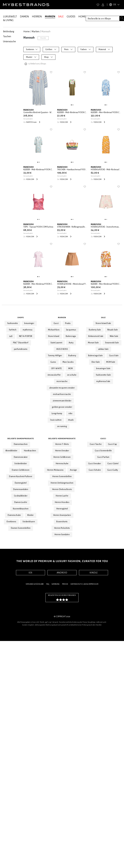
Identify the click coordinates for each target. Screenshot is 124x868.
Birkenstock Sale (96, 336)
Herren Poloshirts (62, 528)
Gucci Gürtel (113, 464)
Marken (62, 317)
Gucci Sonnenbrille (103, 451)
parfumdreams (21, 349)
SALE (61, 17)
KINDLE (94, 573)
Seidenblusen (29, 522)
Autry (71, 343)
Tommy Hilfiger (55, 356)
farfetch (13, 330)
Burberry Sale (95, 330)
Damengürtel (21, 483)
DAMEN (24, 17)
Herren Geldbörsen (62, 457)
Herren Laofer (62, 496)
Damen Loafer (21, 502)
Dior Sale (96, 362)
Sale (103, 317)
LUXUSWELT (10, 17)
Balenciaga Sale (95, 356)
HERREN (37, 17)
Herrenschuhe (62, 464)
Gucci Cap (112, 444)
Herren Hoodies (62, 502)
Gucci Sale (114, 356)
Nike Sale (114, 336)
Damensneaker (21, 457)
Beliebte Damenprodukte (21, 439)
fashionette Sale (103, 375)
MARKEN (50, 17)
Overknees (11, 522)
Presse (65, 584)
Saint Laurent (56, 343)
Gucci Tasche (96, 444)
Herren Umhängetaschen (62, 483)
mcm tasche (62, 381)
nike (70, 413)
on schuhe (72, 375)
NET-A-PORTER (26, 336)
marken (35, 31)
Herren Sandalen (62, 535)
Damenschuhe (14, 515)
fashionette (13, 323)
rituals (71, 420)
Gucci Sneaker (95, 464)
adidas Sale (103, 349)
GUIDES (71, 17)
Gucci (56, 323)
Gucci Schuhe (95, 470)
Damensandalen (21, 489)
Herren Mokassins (55, 470)
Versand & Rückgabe (35, 584)
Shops (21, 317)
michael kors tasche (62, 394)
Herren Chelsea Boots (62, 489)
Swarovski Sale (112, 343)
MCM (71, 368)
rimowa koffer (54, 375)
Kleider (31, 515)
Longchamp (57, 413)
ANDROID (62, 573)
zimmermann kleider (62, 401)
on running (62, 426)
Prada (68, 323)
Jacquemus (71, 330)
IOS (30, 573)
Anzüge (73, 470)
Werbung (56, 584)
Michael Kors (54, 330)
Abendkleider (11, 451)
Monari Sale (93, 343)
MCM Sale (111, 362)
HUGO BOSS (62, 349)
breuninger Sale (103, 368)
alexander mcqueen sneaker (62, 388)
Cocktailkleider (21, 496)
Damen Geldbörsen (21, 470)
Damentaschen (21, 444)
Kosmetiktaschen (21, 509)
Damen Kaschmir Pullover (21, 476)
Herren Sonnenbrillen (62, 476)
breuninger (29, 323)
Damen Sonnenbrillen (21, 528)
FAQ (48, 584)
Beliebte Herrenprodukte (62, 439)
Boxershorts (62, 522)
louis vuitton (56, 420)
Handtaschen (30, 451)
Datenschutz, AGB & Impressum (84, 584)
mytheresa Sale (103, 381)
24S (11, 336)
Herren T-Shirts (62, 444)
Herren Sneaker (62, 451)
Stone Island (54, 336)
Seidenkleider (21, 464)
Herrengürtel (62, 509)
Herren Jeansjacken (62, 515)
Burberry (72, 356)
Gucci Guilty (113, 470)
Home (27, 31)
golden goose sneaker (62, 407)
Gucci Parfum (103, 457)
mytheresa (28, 330)
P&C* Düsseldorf (21, 343)
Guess (53, 362)
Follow (43, 38)
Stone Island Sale (103, 323)
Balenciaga (71, 336)
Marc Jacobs (68, 362)
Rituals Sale (113, 330)
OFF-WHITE (56, 368)
